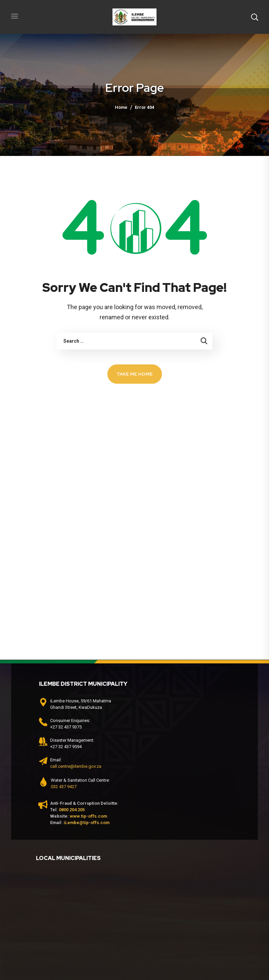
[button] (254, 17)
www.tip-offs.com (88, 816)
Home (121, 107)
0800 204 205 (72, 810)
